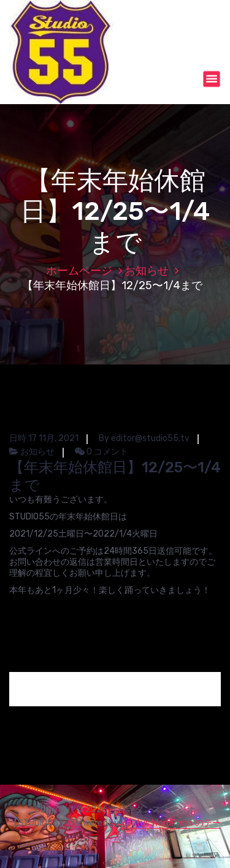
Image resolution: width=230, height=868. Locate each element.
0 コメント (102, 452)
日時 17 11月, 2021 (44, 438)
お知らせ (147, 271)
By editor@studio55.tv (144, 438)
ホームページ (79, 271)
